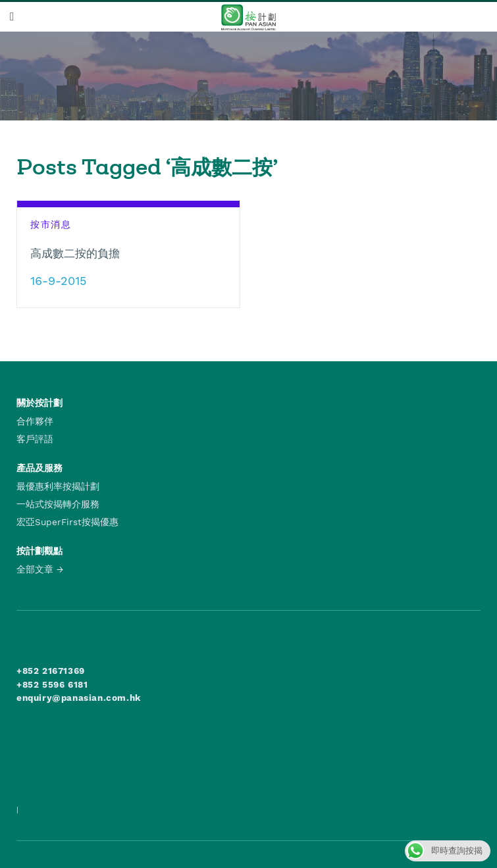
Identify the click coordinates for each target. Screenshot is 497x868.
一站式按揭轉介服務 (58, 504)
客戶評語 (35, 439)
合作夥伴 (35, 421)
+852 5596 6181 (52, 684)
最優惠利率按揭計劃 (58, 486)
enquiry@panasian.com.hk (79, 698)
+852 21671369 (51, 671)
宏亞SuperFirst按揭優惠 (67, 522)
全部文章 (35, 569)
